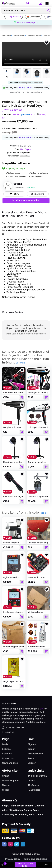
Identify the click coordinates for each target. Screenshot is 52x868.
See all (44, 513)
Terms (31, 758)
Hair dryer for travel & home (38, 394)
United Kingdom (11, 781)
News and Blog (10, 763)
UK (42, 709)
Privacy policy (13, 859)
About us (7, 754)
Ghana (6, 776)
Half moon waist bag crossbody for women (38, 544)
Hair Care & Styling (34, 35)
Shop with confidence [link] (16, 164)
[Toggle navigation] (46, 4)
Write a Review (13, 110)
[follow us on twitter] (17, 844)
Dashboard (35, 790)
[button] (40, 3)
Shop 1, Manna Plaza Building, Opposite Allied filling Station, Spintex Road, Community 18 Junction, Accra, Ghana (23, 810)
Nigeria (6, 785)
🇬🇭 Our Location (34, 17)
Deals (5, 744)
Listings (6, 749)
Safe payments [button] (13, 173)
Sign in (31, 749)
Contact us (8, 758)
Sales (32, 781)
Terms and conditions (35, 859)
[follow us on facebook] (4, 844)
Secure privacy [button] (36, 176)
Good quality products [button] (16, 176)
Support (32, 763)
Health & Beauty (19, 35)
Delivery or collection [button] (38, 173)
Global (6, 790)
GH (4, 118)
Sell (27, 3)
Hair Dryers (47, 35)
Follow (14, 194)
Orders (33, 785)
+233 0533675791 (13, 728)
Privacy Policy (35, 754)
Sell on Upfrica (37, 776)
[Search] (26, 11)
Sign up (32, 744)
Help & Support (14, 17)
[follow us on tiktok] (23, 844)
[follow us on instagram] (11, 844)
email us (8, 732)
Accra (42, 115)
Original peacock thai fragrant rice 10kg (14, 683)
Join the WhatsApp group (26, 22)
